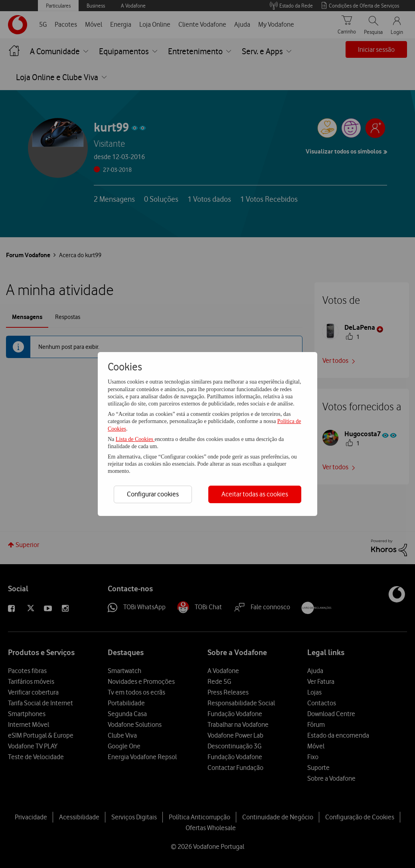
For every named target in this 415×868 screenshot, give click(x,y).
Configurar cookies (153, 494)
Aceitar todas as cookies (255, 494)
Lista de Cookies (135, 439)
